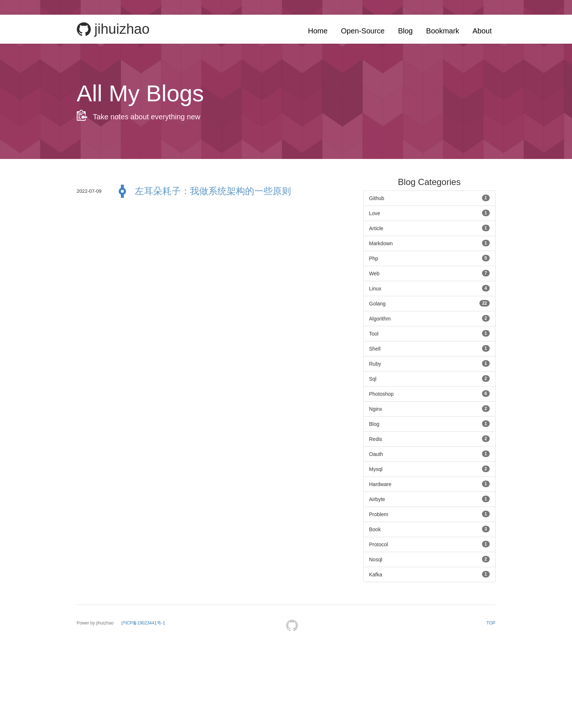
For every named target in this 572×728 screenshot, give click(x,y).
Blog (405, 31)
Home (318, 31)
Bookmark (443, 31)
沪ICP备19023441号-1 (143, 623)
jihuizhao (113, 29)
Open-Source (363, 31)
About (482, 31)
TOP (491, 623)
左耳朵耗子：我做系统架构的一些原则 (213, 191)
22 (484, 303)
